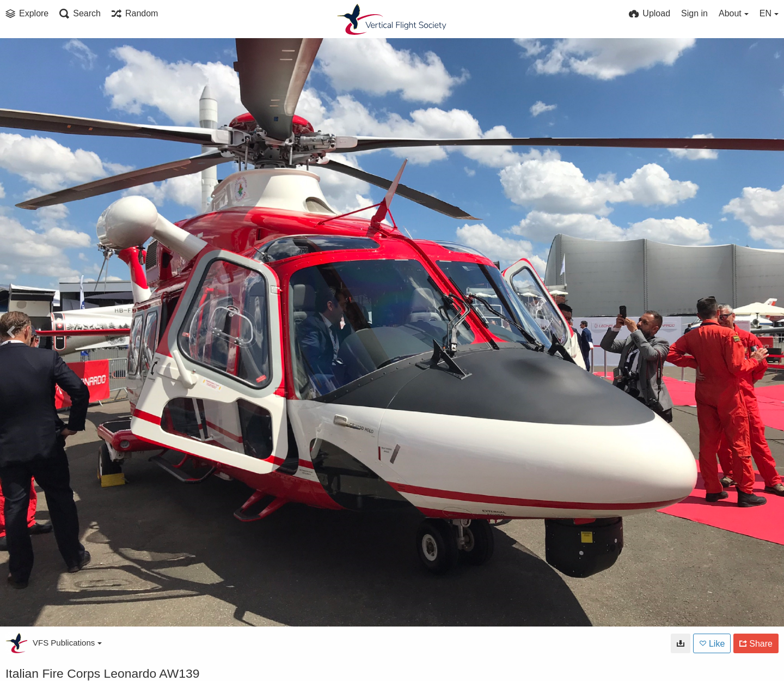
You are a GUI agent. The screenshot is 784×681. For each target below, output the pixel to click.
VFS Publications (67, 643)
